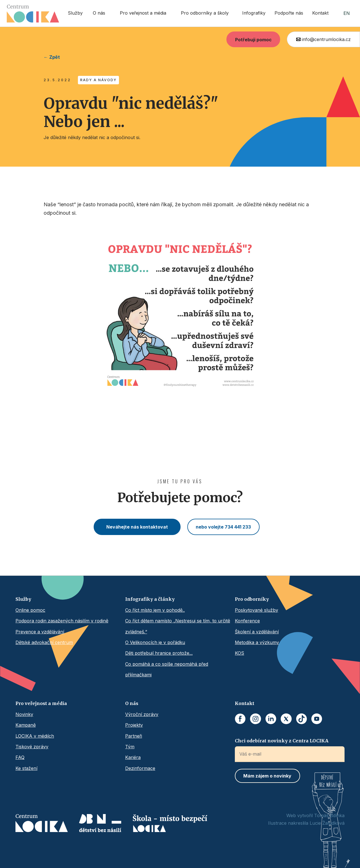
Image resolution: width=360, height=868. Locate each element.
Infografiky (254, 13)
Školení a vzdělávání (257, 632)
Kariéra (133, 757)
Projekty (134, 725)
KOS (239, 653)
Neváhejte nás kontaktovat (137, 527)
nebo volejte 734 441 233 (223, 527)
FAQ (20, 757)
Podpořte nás (289, 13)
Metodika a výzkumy (257, 642)
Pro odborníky (252, 599)
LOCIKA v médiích (35, 736)
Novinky (24, 714)
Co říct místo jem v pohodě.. (155, 610)
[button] (101, 13)
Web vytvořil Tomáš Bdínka (315, 815)
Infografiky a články (150, 599)
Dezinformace (140, 768)
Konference (247, 621)
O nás (132, 703)
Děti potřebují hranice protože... (159, 653)
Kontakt (320, 13)
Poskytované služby (256, 610)
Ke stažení (26, 768)
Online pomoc (30, 610)
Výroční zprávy (142, 714)
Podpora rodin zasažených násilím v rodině (62, 621)
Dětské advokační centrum (44, 642)
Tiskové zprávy (32, 747)
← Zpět (52, 57)
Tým (130, 747)
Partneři (134, 736)
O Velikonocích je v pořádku (155, 642)
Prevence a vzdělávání (40, 632)
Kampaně (26, 725)
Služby (75, 13)
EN (347, 13)
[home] (33, 13)
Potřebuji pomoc (253, 40)
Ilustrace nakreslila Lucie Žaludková (306, 823)
